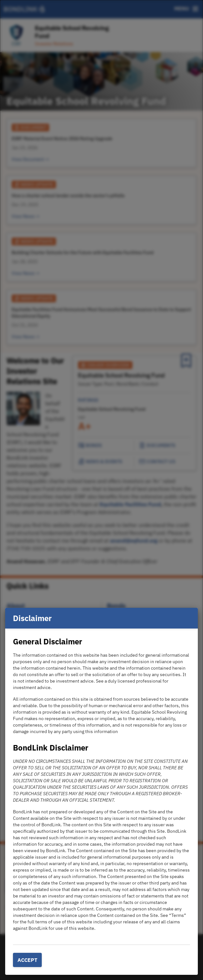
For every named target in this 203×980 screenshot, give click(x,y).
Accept (27, 960)
